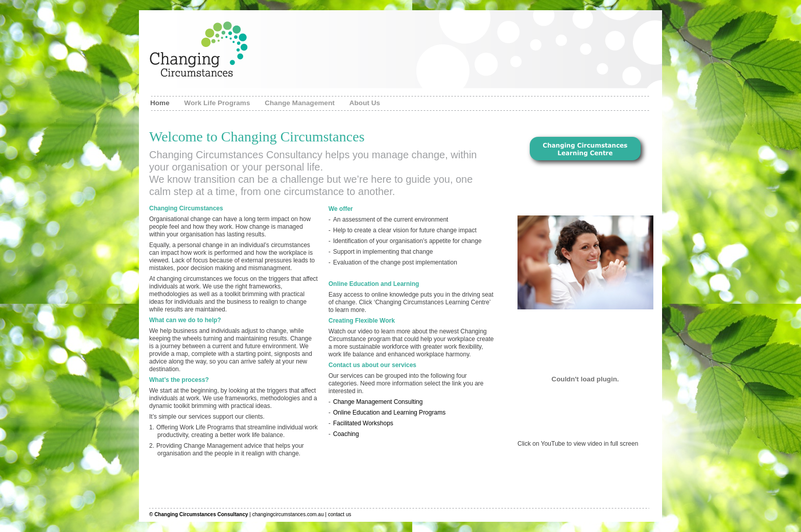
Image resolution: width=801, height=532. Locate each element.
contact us (340, 514)
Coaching (346, 434)
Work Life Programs (218, 103)
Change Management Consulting (378, 402)
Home (161, 103)
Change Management (301, 103)
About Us (365, 103)
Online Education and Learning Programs (389, 413)
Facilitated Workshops (363, 423)
